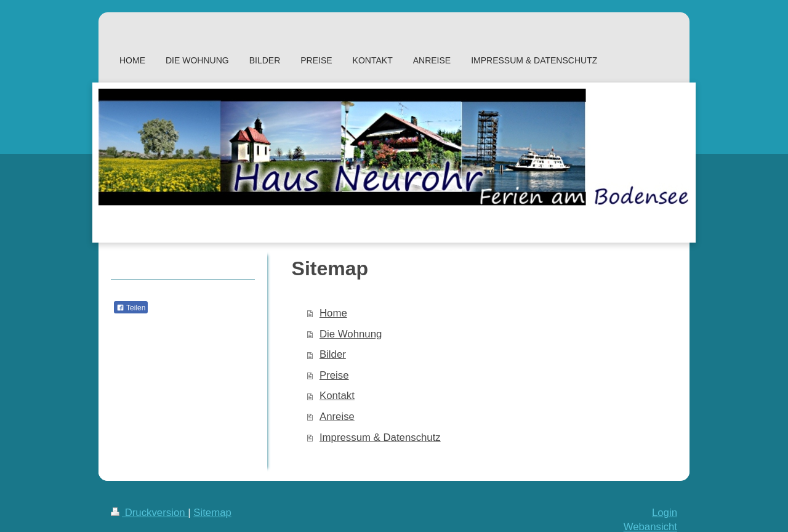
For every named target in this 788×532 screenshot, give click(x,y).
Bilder (333, 354)
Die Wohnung (351, 334)
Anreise (337, 417)
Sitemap (212, 513)
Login (665, 513)
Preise (334, 375)
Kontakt (337, 396)
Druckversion (149, 513)
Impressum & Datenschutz (380, 437)
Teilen (131, 308)
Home (333, 313)
